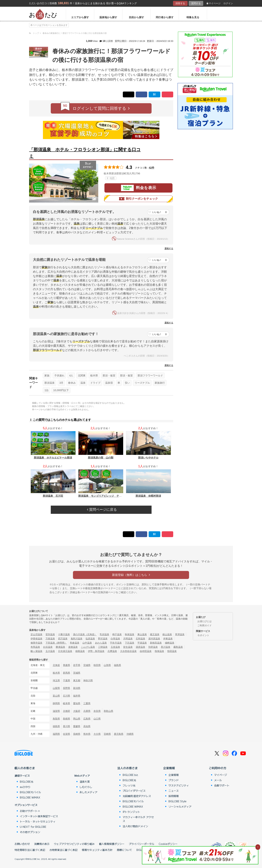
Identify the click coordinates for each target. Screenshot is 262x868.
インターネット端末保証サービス (39, 816)
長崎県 (77, 734)
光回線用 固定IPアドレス (137, 796)
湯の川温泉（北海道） (85, 634)
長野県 (67, 688)
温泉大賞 (85, 782)
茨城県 (77, 673)
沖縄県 (130, 734)
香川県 (67, 726)
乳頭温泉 (104, 634)
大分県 (97, 734)
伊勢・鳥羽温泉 (96, 651)
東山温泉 (142, 634)
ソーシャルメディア (180, 806)
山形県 (107, 665)
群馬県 (67, 673)
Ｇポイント (203, 635)
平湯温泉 (142, 643)
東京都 (77, 680)
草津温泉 (180, 634)
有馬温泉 (35, 647)
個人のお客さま (25, 768)
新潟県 (77, 688)
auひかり (25, 787)
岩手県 (77, 665)
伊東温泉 (168, 639)
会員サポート (222, 785)
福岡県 (56, 734)
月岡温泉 (128, 639)
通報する (169, 248)
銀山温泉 (167, 634)
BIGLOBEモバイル (30, 792)
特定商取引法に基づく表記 (30, 850)
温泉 (83, 383)
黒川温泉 (166, 647)
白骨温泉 (115, 639)
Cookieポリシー (168, 844)
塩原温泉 (90, 639)
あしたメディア (88, 792)
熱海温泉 (159, 651)
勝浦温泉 (60, 647)
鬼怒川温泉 (77, 639)
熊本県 (87, 734)
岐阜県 (67, 703)
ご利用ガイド (205, 625)
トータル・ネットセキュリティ (38, 821)
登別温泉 (50, 634)
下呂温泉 (130, 643)
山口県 (97, 719)
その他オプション (30, 832)
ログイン (228, 3)
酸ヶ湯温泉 (36, 651)
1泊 (46, 390)
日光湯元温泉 (65, 651)
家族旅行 (160, 383)
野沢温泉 (103, 639)
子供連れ (59, 375)
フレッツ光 (129, 785)
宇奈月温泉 (116, 643)
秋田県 (97, 665)
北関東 (82, 375)
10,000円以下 (61, 390)
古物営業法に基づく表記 (63, 850)
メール (218, 780)
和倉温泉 (75, 643)
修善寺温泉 (36, 643)
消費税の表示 (42, 844)
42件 (152, 168)
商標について (124, 850)
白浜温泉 (48, 647)
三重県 (87, 703)
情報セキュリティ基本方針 (97, 850)
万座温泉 (50, 639)
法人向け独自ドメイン (135, 826)
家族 (47, 375)
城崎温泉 (170, 643)
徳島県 (56, 726)
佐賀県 (67, 734)
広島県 (87, 719)
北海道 (56, 665)
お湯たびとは (205, 621)
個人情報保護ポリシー (112, 844)
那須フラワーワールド (150, 375)
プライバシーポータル (142, 844)
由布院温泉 (146, 651)
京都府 (67, 711)
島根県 (67, 719)
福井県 (77, 696)
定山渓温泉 (36, 634)
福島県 (117, 665)
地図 (111, 178)
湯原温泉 (140, 647)
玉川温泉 (50, 651)
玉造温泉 (115, 647)
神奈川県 (88, 680)
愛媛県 (77, 726)
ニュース (174, 791)
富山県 (56, 696)
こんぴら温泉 (88, 647)
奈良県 (97, 711)
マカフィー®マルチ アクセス (138, 819)
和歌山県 (108, 711)
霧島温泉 (178, 647)
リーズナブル (142, 383)
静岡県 (56, 703)
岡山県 (77, 719)
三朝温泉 (103, 647)
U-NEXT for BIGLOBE (33, 827)
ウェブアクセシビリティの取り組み (74, 844)
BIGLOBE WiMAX (30, 797)
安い (127, 383)
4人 (71, 375)
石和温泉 (140, 639)
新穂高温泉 (156, 643)
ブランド (174, 780)
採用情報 (174, 796)
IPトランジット (131, 812)
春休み (72, 383)
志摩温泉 (112, 651)
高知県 (87, 726)
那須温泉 (49, 383)
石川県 (67, 696)
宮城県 (87, 665)
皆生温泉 (128, 647)
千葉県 (67, 680)
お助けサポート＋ (30, 811)
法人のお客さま (128, 768)
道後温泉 (73, 647)
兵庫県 (87, 711)
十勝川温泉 (64, 634)
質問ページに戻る (102, 510)
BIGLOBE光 (27, 782)
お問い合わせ (22, 844)
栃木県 (94, 375)
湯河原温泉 (154, 639)
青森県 (67, 665)
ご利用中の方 (218, 768)
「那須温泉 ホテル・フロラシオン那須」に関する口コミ (85, 153)
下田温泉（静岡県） (56, 643)
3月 (61, 383)
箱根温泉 (80, 651)
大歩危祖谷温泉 (128, 651)
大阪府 (77, 711)
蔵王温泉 (155, 634)
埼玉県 (56, 680)
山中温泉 (87, 643)
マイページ (214, 3)
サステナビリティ (179, 785)
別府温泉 (153, 647)
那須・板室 (109, 375)
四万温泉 (63, 639)
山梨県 (56, 688)
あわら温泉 (101, 643)
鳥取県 (56, 719)
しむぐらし (86, 787)
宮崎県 (107, 734)
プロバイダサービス (134, 791)
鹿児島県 (119, 734)
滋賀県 (56, 711)
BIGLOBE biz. (131, 775)
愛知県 (77, 703)
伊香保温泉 (36, 639)
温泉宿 (109, 383)
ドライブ (95, 383)
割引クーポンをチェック (138, 199)
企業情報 (169, 768)
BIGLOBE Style (177, 801)
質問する (196, 3)
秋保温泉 (130, 634)
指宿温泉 (172, 651)
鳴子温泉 (117, 634)
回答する (180, 3)
